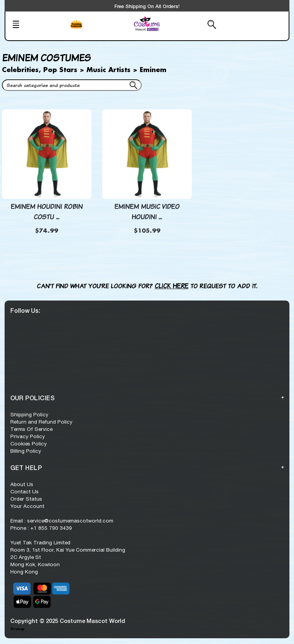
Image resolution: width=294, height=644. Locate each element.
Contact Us (24, 491)
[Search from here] (193, 25)
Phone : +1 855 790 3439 (41, 528)
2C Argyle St (26, 557)
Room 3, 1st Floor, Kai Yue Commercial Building (68, 550)
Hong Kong (24, 572)
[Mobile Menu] (38, 25)
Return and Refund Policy (41, 422)
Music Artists (109, 70)
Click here (171, 286)
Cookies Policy (29, 444)
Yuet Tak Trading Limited (40, 542)
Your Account (27, 506)
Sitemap (17, 629)
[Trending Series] (99, 29)
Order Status (26, 499)
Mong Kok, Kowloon (35, 564)
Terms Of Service (31, 429)
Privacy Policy (28, 436)
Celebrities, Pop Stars (40, 70)
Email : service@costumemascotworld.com (62, 521)
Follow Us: (25, 310)
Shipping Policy (29, 414)
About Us (22, 484)
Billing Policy (26, 451)
